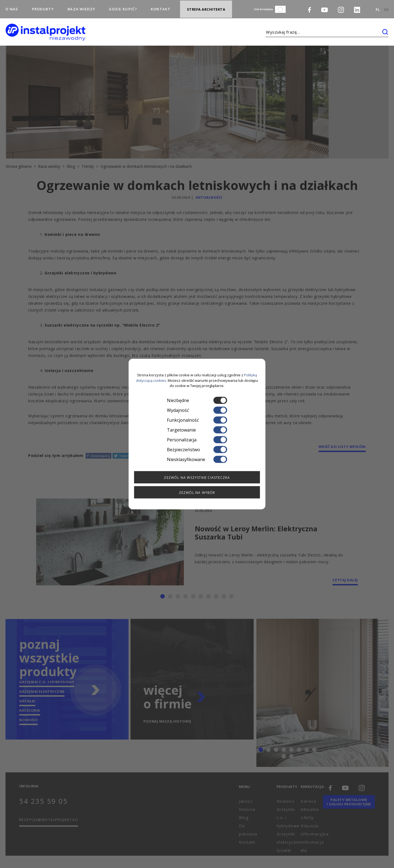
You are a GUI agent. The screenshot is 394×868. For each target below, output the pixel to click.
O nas (12, 7)
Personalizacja (197, 439)
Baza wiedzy (81, 7)
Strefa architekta (206, 7)
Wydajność (197, 410)
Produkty (43, 7)
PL (378, 7)
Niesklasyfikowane (197, 459)
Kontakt (161, 7)
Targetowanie (197, 430)
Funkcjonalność (197, 420)
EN (386, 7)
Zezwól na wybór (197, 492)
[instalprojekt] (45, 27)
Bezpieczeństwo (197, 449)
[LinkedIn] (357, 7)
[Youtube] (325, 7)
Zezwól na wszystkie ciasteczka (197, 477)
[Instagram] (341, 7)
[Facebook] (309, 7)
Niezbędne (197, 400)
